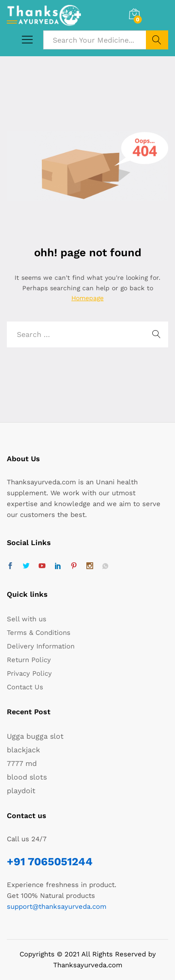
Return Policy (29, 660)
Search (157, 40)
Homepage (87, 298)
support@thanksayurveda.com (57, 907)
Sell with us (27, 619)
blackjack (23, 750)
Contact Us (25, 687)
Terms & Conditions (39, 633)
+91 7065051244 (50, 862)
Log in (159, 15)
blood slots (27, 777)
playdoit (21, 791)
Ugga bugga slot (35, 736)
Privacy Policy (29, 673)
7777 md (22, 763)
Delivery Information (41, 646)
